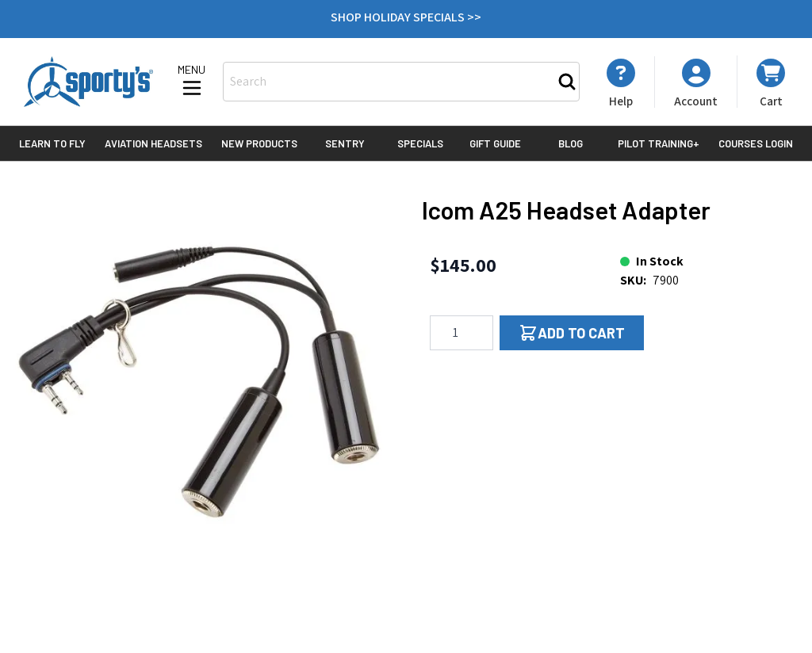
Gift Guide (495, 143)
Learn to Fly (52, 143)
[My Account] (621, 83)
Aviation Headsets (153, 143)
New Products (259, 143)
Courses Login (756, 143)
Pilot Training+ (659, 143)
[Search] (567, 82)
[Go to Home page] (88, 82)
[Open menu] (192, 82)
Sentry (345, 143)
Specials (420, 143)
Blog (571, 143)
